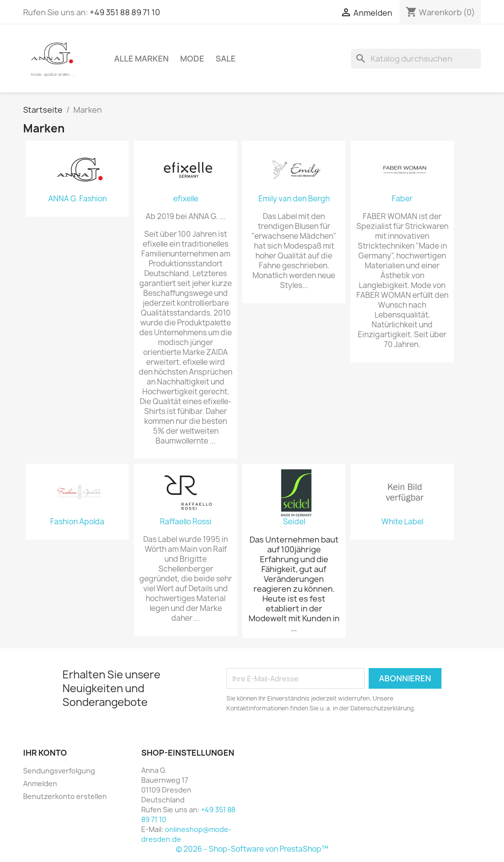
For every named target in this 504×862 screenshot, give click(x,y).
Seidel (294, 522)
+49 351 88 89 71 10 (125, 12)
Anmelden (40, 783)
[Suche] (416, 59)
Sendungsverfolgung (59, 771)
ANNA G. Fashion (78, 199)
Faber (402, 199)
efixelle (186, 199)
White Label (402, 522)
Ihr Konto (45, 753)
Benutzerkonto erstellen (65, 796)
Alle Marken (142, 59)
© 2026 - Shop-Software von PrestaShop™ (252, 849)
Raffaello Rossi (186, 522)
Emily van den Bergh (294, 199)
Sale (226, 59)
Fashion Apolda (77, 522)
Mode (192, 59)
